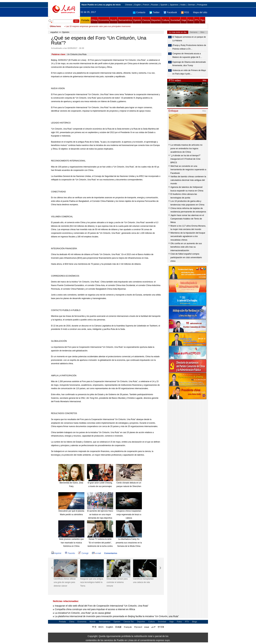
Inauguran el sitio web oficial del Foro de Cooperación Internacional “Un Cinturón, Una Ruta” (102, 606)
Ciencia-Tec (129, 622)
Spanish (164, 5)
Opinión (137, 20)
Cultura (165, 20)
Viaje (184, 20)
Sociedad (175, 20)
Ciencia (146, 20)
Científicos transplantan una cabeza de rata (143, 581)
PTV (197, 20)
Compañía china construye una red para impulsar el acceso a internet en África (95, 609)
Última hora (55, 26)
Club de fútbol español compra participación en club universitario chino (186, 257)
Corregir (83, 553)
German (191, 5)
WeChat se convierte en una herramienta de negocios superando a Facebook (188, 170)
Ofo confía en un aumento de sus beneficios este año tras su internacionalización (186, 247)
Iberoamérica (125, 20)
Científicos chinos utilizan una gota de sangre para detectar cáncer (65, 582)
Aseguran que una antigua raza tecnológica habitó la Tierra (92, 582)
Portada (85, 20)
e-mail (96, 553)
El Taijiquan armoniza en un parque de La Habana (189, 39)
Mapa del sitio (200, 12)
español (54, 32)
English (138, 5)
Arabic (183, 5)
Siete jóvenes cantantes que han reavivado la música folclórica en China (71, 543)
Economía (104, 20)
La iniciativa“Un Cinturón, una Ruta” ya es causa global (83, 613)
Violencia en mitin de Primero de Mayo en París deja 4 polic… (189, 72)
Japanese (174, 5)
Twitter (154, 12)
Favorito (70, 553)
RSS (185, 12)
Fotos (190, 20)
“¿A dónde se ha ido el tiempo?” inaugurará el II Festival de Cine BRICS (185, 159)
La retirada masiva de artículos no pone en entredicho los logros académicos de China (186, 148)
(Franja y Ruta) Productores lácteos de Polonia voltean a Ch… (189, 47)
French (146, 5)
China (94, 20)
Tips (203, 20)
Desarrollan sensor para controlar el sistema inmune (117, 582)
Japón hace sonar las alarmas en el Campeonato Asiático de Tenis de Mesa (187, 219)
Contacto (139, 12)
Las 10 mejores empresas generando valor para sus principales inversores (98, 26)
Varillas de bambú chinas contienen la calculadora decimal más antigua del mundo (188, 180)
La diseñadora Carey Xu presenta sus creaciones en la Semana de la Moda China (129, 543)
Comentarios (111, 553)
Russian (155, 5)
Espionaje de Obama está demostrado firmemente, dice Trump (189, 64)
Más (204, 80)
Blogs (195, 622)
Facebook (170, 12)
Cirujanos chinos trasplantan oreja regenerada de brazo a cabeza (129, 514)
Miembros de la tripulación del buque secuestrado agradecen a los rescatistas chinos (188, 236)
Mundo (114, 20)
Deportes (156, 20)
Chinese (129, 5)
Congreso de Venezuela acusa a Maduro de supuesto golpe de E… (187, 55)
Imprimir (56, 553)
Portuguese (202, 5)
